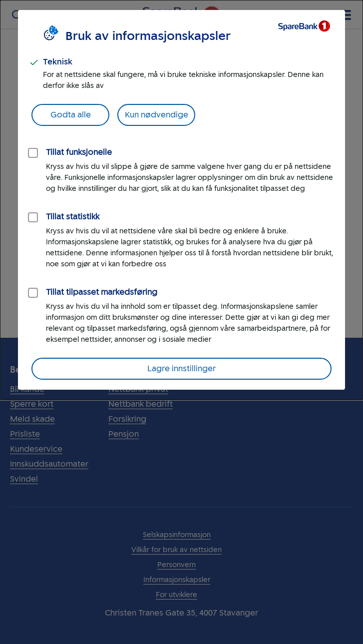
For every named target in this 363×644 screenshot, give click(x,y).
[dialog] (181, 200)
